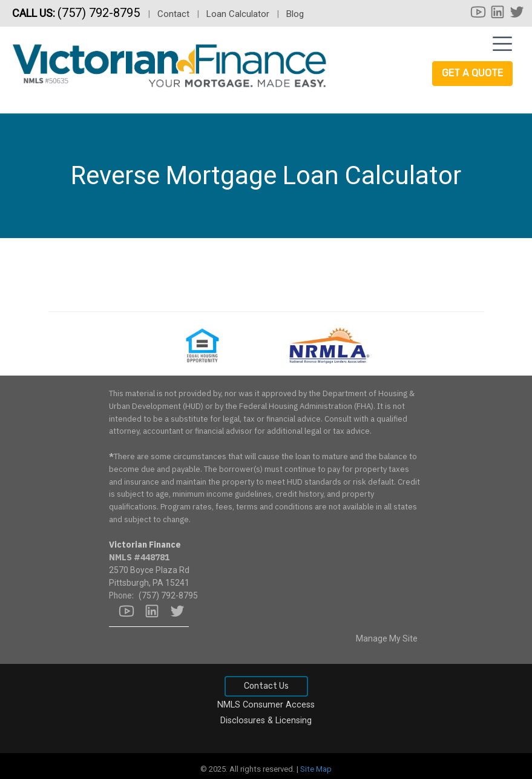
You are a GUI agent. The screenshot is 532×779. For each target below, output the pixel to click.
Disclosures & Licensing (266, 721)
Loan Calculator (238, 14)
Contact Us (266, 686)
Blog (295, 14)
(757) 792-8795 (100, 13)
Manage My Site (387, 638)
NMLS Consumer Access (266, 705)
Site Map (316, 769)
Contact (173, 14)
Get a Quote (472, 73)
